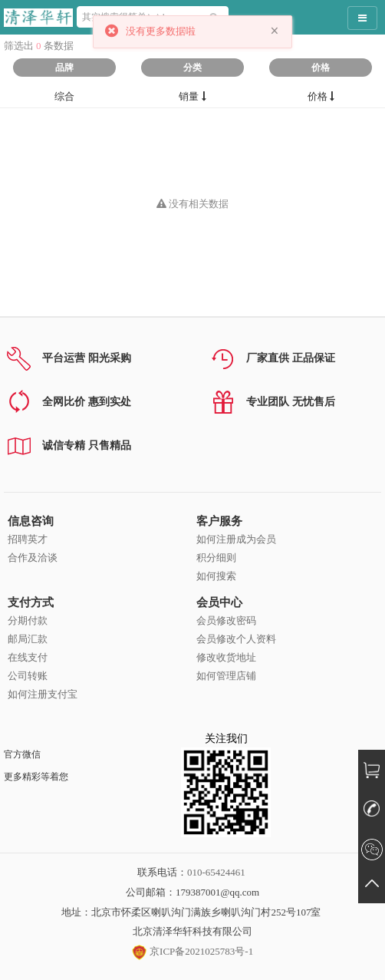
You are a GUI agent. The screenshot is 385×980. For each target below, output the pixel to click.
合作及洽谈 (33, 558)
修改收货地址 (226, 657)
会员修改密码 (226, 620)
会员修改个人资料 (236, 639)
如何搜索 (216, 576)
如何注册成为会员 (236, 539)
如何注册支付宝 (43, 694)
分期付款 (28, 620)
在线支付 (28, 657)
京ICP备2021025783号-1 (192, 951)
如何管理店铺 (226, 676)
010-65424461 (216, 872)
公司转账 (28, 676)
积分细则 (216, 558)
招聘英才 (28, 539)
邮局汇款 (28, 639)
